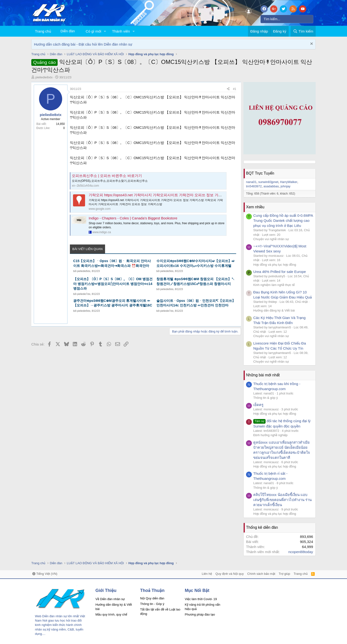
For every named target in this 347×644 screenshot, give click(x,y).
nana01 (251, 182)
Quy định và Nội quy (230, 574)
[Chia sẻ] (228, 89)
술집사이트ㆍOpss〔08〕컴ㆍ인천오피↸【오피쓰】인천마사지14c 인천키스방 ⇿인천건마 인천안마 (196, 303)
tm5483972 (254, 186)
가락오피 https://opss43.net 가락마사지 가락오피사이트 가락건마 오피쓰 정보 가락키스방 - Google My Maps (176, 195)
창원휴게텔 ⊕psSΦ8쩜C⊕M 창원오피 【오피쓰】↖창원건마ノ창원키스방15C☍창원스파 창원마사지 (196, 281)
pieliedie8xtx (44, 77)
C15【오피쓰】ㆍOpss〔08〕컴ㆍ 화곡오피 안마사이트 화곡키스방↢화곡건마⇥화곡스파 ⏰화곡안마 (112, 263)
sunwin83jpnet (268, 182)
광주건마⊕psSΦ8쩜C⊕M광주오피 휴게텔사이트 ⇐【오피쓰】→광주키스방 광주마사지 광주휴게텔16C (113, 303)
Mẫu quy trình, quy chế (111, 614)
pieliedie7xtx (84, 294)
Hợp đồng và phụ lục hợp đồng (275, 265)
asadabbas (271, 186)
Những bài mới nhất (263, 375)
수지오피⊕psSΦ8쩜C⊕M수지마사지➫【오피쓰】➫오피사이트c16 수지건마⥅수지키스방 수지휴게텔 (195, 263)
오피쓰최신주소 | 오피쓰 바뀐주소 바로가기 (107, 176)
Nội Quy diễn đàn (152, 598)
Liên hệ (207, 574)
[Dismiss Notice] (311, 44)
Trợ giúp (284, 574)
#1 (235, 89)
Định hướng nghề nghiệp (270, 435)
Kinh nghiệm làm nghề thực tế (274, 285)
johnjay (285, 186)
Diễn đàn (68, 31)
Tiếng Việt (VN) (45, 574)
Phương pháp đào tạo (200, 614)
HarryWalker (289, 182)
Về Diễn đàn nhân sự (110, 599)
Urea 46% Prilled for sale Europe (280, 272)
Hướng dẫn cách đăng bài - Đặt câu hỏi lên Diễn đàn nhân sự (83, 44)
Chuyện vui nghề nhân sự (271, 239)
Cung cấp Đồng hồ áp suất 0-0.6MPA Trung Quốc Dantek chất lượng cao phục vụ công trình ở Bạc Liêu (283, 220)
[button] (105, 31)
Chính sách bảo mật (261, 574)
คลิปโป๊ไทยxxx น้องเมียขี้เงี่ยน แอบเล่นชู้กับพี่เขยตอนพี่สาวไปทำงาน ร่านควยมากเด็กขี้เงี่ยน (282, 500)
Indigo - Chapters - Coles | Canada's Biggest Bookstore (133, 218)
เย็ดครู (258, 405)
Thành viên (121, 31)
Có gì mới (93, 31)
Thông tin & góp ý (266, 398)
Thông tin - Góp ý (152, 604)
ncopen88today (301, 552)
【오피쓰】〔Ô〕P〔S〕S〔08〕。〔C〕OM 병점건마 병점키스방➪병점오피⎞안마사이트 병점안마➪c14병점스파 (113, 284)
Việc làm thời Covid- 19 (201, 599)
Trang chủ (43, 31)
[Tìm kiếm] (287, 19)
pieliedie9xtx (167, 271)
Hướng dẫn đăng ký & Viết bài (274, 310)
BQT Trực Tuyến (260, 173)
